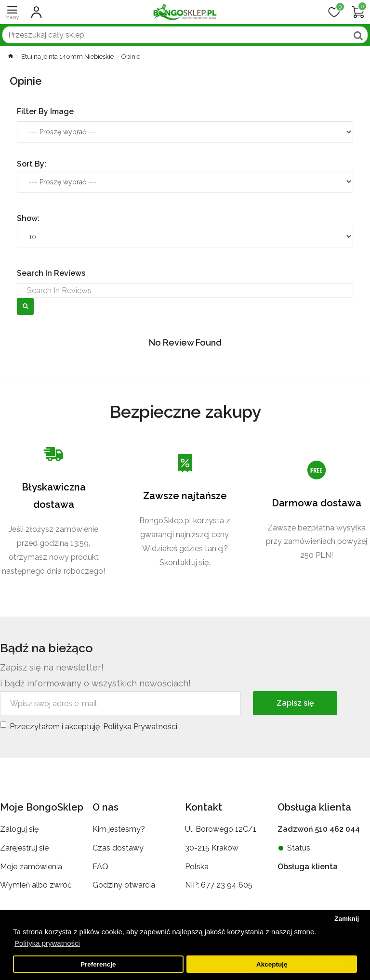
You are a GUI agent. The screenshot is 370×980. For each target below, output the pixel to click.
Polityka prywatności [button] (47, 943)
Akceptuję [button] (272, 964)
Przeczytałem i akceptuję (89, 725)
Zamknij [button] (347, 919)
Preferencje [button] (98, 964)
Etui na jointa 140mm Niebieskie (67, 57)
